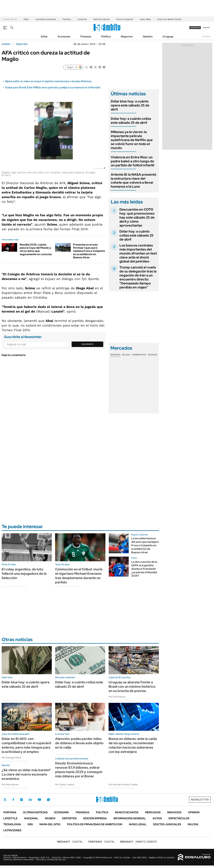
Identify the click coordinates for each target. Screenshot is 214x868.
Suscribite (87, 344)
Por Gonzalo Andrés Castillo (123, 784)
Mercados (153, 812)
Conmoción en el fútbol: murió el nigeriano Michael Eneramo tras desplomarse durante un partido (79, 576)
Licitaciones (12, 830)
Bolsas (126, 355)
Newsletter (206, 36)
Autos (157, 818)
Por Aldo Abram (10, 784)
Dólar (26, 19)
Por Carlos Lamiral (65, 784)
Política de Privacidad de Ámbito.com (95, 824)
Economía (64, 37)
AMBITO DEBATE (138, 842)
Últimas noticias (35, 812)
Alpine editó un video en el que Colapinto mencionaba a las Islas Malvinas (48, 81)
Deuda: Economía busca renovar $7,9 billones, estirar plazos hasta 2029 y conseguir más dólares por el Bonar (79, 770)
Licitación (82, 19)
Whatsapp (48, 800)
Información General (130, 818)
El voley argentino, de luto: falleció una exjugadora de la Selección (24, 574)
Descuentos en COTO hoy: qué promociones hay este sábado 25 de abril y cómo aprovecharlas (137, 217)
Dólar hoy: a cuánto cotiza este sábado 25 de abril (131, 121)
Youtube (39, 800)
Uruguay (168, 37)
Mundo (50, 818)
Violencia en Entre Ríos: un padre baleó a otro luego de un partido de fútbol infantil (132, 161)
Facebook (13, 800)
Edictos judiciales (167, 824)
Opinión (148, 37)
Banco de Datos (127, 812)
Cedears (152, 355)
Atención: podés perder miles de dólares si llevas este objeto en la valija (79, 743)
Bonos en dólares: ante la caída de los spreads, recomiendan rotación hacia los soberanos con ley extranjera (133, 745)
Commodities (139, 355)
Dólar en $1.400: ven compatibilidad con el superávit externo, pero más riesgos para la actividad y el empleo (26, 745)
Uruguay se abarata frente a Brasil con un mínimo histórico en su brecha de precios (132, 687)
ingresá (206, 28)
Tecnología (12, 824)
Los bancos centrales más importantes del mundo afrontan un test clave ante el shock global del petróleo (138, 253)
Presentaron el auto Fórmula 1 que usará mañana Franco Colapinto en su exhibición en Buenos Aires (89, 251)
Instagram (21, 800)
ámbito (6, 44)
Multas (193, 824)
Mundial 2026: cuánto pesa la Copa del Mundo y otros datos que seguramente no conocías (36, 249)
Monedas (115, 355)
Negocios (127, 37)
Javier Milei (145, 19)
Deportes (22, 44)
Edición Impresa (95, 818)
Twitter (5, 800)
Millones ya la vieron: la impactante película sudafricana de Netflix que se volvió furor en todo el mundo (132, 140)
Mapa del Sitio (50, 824)
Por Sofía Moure (117, 697)
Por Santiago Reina (11, 758)
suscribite (195, 28)
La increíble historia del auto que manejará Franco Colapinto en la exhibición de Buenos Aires (145, 545)
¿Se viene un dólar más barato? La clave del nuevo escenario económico (26, 774)
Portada (10, 812)
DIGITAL (70, 842)
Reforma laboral (102, 19)
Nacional (31, 818)
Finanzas (86, 37)
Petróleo (67, 19)
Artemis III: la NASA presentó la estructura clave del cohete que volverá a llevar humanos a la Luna (133, 180)
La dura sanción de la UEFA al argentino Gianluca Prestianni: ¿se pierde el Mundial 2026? (144, 569)
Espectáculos (179, 818)
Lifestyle (10, 818)
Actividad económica (46, 19)
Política (106, 37)
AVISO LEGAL (138, 824)
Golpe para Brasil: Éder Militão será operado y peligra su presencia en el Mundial (53, 87)
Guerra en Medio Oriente (169, 19)
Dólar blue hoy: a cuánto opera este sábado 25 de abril (130, 105)
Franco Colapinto (125, 19)
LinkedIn (30, 800)
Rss (30, 824)
